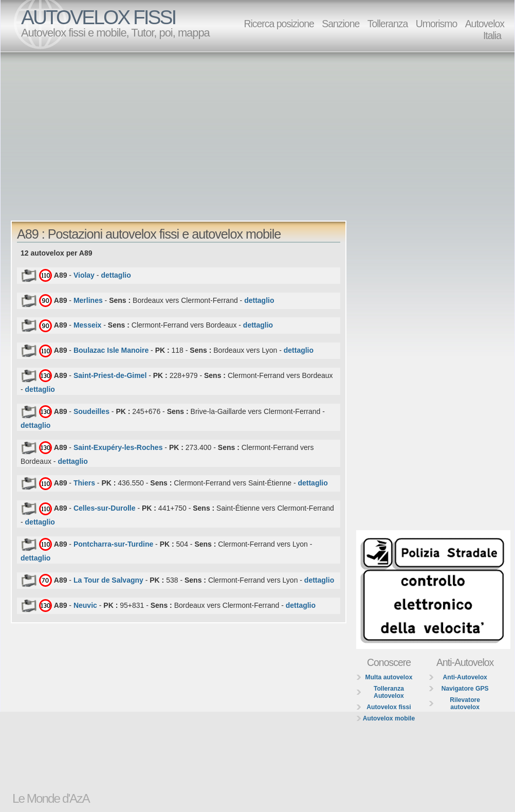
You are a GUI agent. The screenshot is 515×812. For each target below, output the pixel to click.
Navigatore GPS (465, 689)
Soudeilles (91, 411)
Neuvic (85, 605)
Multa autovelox (389, 677)
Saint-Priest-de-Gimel (110, 375)
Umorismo (437, 24)
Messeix (87, 325)
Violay (84, 275)
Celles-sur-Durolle (105, 508)
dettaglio (116, 275)
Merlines (88, 300)
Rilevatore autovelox (465, 703)
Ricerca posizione (279, 24)
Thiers (84, 483)
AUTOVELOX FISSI (98, 17)
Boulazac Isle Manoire (111, 350)
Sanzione (341, 24)
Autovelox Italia (485, 30)
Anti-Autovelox (465, 677)
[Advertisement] (203, 132)
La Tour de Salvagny (108, 580)
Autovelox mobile (389, 718)
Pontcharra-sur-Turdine (113, 544)
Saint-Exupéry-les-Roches (118, 447)
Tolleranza (388, 24)
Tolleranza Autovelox (389, 692)
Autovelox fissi (389, 707)
